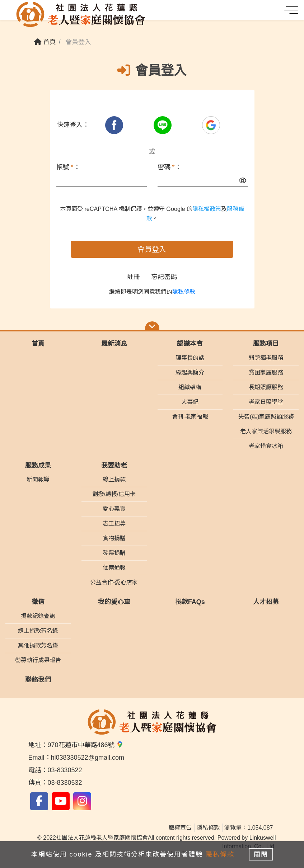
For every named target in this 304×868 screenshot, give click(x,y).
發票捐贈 (114, 553)
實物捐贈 (114, 538)
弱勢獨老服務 (266, 358)
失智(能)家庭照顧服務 (266, 417)
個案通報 (114, 568)
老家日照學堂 (266, 402)
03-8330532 (65, 783)
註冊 (134, 277)
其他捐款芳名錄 (38, 645)
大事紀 (190, 402)
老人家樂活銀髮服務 (266, 431)
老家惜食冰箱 (266, 446)
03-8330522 (65, 770)
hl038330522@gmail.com (88, 758)
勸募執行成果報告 (38, 660)
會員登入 (152, 249)
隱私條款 (184, 292)
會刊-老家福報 (190, 417)
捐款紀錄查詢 (38, 616)
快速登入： (73, 125)
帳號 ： (68, 167)
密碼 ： (169, 167)
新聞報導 (38, 479)
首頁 (45, 42)
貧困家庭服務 (266, 372)
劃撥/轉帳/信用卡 (114, 494)
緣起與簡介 (190, 372)
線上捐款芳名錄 (38, 631)
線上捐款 (114, 479)
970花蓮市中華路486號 (86, 745)
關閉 (261, 854)
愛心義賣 (114, 509)
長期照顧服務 (266, 387)
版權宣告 (180, 828)
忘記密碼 (164, 277)
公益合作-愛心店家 (114, 582)
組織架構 (190, 387)
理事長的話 (190, 358)
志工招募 (114, 523)
